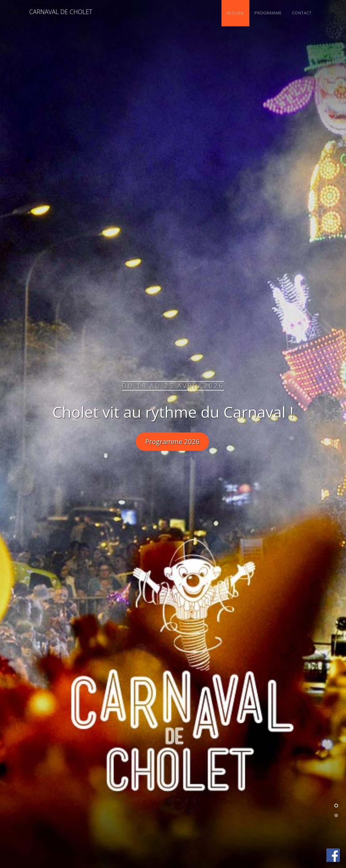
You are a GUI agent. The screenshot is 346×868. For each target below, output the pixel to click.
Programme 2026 (173, 441)
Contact (302, 13)
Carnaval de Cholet (61, 12)
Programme (268, 13)
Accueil (235, 13)
